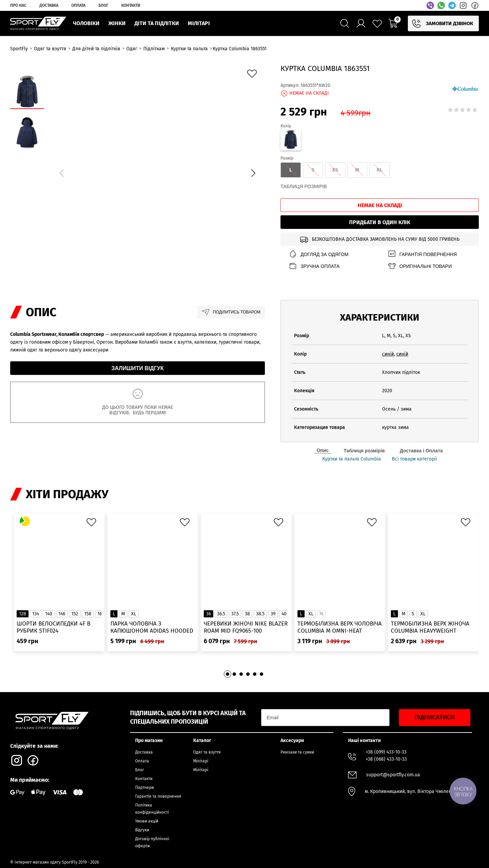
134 (36, 614)
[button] (253, 173)
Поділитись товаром (231, 312)
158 (88, 614)
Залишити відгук (138, 368)
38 (247, 614)
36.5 (221, 614)
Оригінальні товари (420, 266)
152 (75, 614)
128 (23, 614)
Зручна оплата (314, 266)
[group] (157, 172)
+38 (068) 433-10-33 (386, 759)
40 (284, 614)
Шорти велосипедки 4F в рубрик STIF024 (53, 627)
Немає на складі (380, 205)
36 (209, 614)
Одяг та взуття (207, 752)
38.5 (260, 614)
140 (49, 614)
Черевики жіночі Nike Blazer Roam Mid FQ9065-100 (246, 627)
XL (134, 614)
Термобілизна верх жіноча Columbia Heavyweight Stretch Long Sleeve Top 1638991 (430, 627)
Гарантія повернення (422, 254)
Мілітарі (201, 761)
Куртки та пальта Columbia (352, 459)
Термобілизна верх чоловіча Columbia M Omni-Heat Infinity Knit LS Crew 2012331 (340, 627)
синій (388, 354)
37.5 (235, 614)
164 (101, 614)
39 (273, 614)
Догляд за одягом (319, 254)
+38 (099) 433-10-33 (386, 752)
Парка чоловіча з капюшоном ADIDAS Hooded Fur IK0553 (152, 627)
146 (62, 614)
